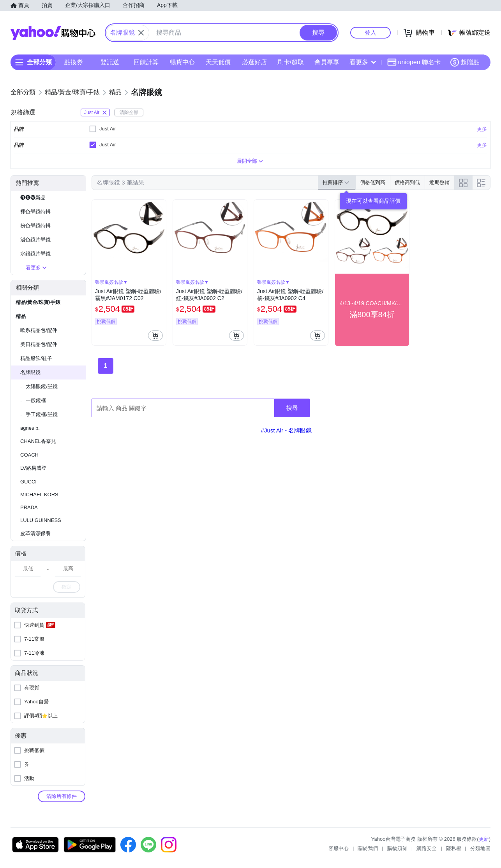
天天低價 (218, 62)
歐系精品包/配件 (39, 330)
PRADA (29, 507)
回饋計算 (146, 62)
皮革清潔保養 (35, 533)
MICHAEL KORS (39, 495)
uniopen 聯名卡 (414, 62)
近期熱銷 (439, 182)
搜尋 (292, 408)
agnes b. (30, 428)
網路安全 (427, 848)
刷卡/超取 (291, 62)
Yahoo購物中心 (53, 33)
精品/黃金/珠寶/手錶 (38, 302)
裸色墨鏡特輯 (35, 212)
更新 (484, 839)
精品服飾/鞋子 (36, 358)
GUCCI (28, 482)
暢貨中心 (182, 62)
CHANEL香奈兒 (38, 441)
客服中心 (339, 848)
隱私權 (454, 848)
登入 (370, 33)
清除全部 (129, 112)
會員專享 (327, 62)
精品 (21, 316)
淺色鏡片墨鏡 (35, 240)
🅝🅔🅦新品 (33, 198)
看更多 (363, 62)
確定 (67, 587)
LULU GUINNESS (41, 520)
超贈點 (465, 62)
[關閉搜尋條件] (141, 33)
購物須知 (397, 848)
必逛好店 (254, 62)
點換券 (74, 62)
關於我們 (368, 848)
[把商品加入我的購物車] (155, 336)
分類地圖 (480, 848)
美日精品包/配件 (39, 344)
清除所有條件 (62, 796)
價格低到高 (373, 182)
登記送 (110, 62)
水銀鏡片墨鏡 (35, 254)
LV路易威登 (33, 468)
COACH (29, 455)
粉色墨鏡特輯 (35, 226)
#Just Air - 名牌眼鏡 (287, 430)
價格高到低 (407, 182)
